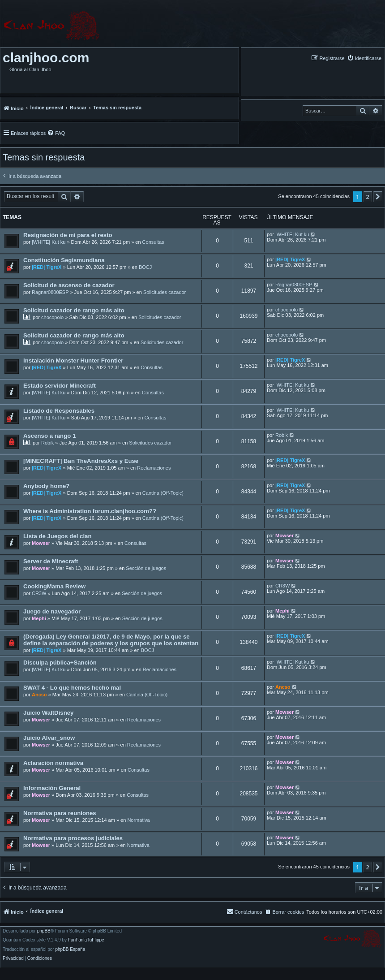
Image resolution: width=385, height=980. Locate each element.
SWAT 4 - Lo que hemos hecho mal (72, 688)
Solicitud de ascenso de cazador (69, 285)
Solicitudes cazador (165, 292)
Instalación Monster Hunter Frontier (73, 360)
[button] (378, 197)
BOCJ (145, 267)
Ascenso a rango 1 (49, 436)
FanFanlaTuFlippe (86, 940)
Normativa (138, 820)
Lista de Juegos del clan (57, 536)
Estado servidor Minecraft (60, 386)
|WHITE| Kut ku (49, 242)
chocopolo (52, 317)
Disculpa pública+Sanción (60, 663)
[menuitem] (364, 58)
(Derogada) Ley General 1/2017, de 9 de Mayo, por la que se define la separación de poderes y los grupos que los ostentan (111, 640)
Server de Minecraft (51, 561)
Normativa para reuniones (60, 813)
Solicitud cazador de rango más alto (74, 310)
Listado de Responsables (59, 411)
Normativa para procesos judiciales (73, 838)
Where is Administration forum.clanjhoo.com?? (90, 511)
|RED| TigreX (47, 267)
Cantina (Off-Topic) (163, 493)
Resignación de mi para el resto (68, 235)
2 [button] (368, 197)
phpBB (44, 931)
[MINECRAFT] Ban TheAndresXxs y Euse (81, 461)
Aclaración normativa (53, 763)
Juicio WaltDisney (48, 713)
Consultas (153, 242)
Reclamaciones (154, 468)
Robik (47, 443)
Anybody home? (46, 486)
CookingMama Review (54, 586)
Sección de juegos (146, 568)
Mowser (41, 543)
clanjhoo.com (46, 58)
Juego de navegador (52, 611)
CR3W (39, 593)
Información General (52, 788)
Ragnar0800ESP (50, 292)
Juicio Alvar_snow (49, 738)
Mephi (39, 618)
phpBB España (70, 950)
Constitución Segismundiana (64, 260)
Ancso (39, 695)
